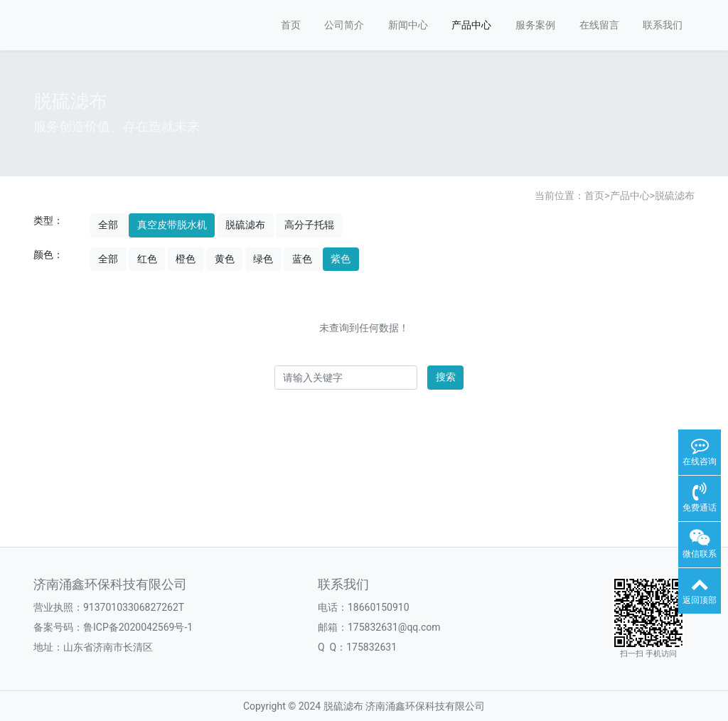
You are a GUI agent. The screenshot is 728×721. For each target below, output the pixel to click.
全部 (108, 225)
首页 (291, 25)
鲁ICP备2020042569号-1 (138, 627)
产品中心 (471, 25)
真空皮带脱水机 (172, 225)
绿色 (263, 259)
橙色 (186, 259)
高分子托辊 (309, 225)
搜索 (446, 377)
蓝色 (302, 259)
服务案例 (535, 25)
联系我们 (663, 25)
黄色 (225, 259)
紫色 (341, 259)
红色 (147, 259)
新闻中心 (408, 25)
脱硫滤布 (675, 196)
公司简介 (344, 25)
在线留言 (599, 25)
